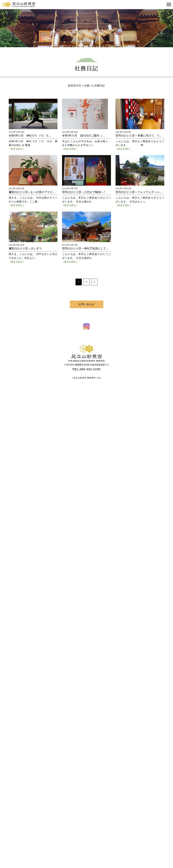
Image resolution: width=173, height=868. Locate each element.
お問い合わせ (86, 304)
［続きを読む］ (17, 149)
